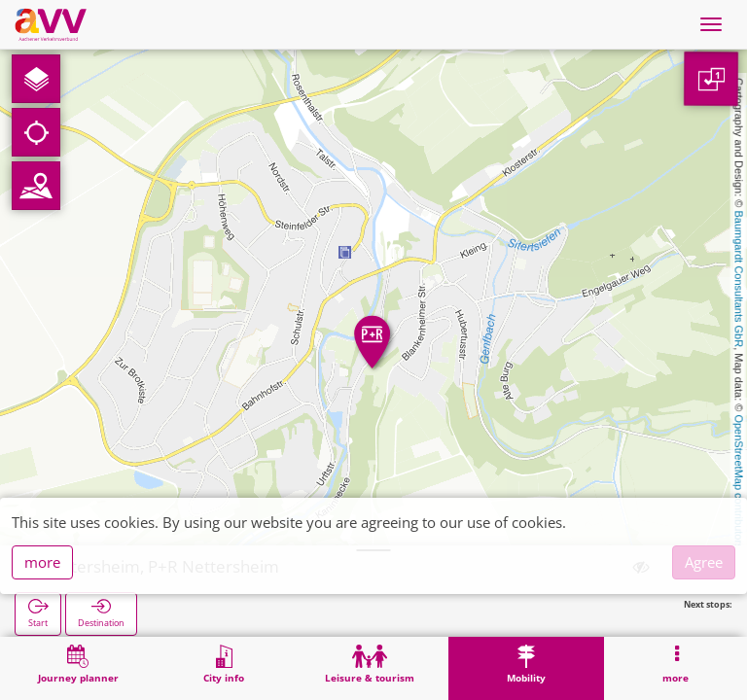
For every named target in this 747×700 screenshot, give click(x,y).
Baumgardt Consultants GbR (739, 280)
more (42, 562)
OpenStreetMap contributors (739, 481)
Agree (704, 562)
